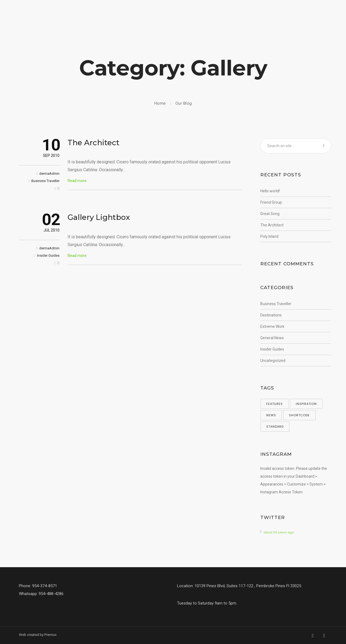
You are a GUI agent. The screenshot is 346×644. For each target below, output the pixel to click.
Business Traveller (45, 181)
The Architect (94, 143)
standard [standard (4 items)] (275, 427)
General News (272, 338)
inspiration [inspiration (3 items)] (306, 404)
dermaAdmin (49, 174)
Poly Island (269, 236)
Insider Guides (48, 255)
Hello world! (270, 191)
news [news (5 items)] (271, 415)
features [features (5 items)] (275, 404)
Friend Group (271, 202)
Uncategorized (273, 361)
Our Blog (184, 103)
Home (160, 103)
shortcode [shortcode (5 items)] (299, 415)
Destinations (271, 315)
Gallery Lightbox (99, 217)
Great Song (270, 214)
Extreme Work (272, 326)
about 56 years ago (279, 532)
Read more (77, 181)
